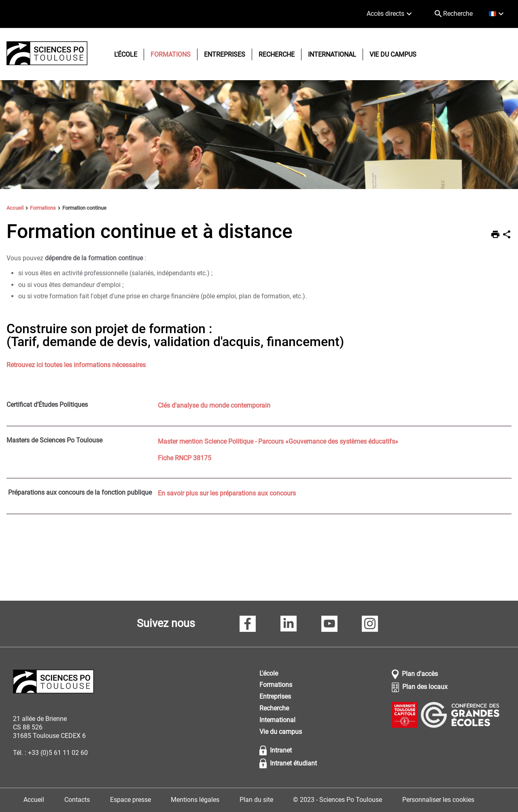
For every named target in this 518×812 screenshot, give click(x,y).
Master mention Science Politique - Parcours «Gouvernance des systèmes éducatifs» (278, 441)
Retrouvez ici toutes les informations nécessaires (76, 365)
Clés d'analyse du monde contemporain (214, 405)
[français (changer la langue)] (497, 14)
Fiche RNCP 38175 (185, 458)
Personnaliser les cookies (438, 800)
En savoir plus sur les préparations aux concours (227, 493)
